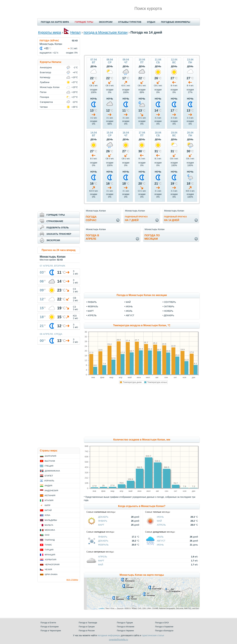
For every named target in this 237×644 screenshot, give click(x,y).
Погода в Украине (125, 631)
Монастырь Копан (50, 87)
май (128, 302)
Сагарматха (46, 102)
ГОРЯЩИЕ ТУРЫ (84, 22)
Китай (48, 510)
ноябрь (169, 311)
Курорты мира (50, 32)
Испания (50, 495)
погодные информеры (109, 635)
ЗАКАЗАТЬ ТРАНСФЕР (59, 234)
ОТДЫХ (151, 22)
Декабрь (103, 517)
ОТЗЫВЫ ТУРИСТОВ (130, 22)
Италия (49, 500)
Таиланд (50, 540)
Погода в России (87, 631)
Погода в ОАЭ (162, 623)
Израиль (49, 481)
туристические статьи (153, 635)
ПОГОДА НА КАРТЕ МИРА (55, 22)
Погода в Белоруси (164, 631)
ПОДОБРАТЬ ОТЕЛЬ (58, 228)
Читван (44, 107)
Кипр (48, 505)
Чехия (48, 569)
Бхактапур (46, 72)
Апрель (161, 525)
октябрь (169, 306)
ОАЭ (47, 535)
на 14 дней (175, 219)
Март (101, 525)
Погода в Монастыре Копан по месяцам (142, 295)
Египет (49, 476)
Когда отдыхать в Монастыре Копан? (142, 506)
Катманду (45, 77)
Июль (160, 537)
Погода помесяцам (152, 237)
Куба (48, 515)
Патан (43, 92)
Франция (50, 555)
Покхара (45, 97)
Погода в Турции (125, 623)
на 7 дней (136, 219)
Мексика (50, 530)
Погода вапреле (92, 237)
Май (159, 521)
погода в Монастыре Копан (106, 32)
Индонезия (51, 491)
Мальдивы (51, 520)
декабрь (169, 315)
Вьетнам (50, 461)
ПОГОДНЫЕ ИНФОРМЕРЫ (176, 22)
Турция (49, 550)
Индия (49, 486)
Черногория (52, 565)
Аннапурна (46, 67)
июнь (129, 306)
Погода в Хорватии (164, 627)
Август (161, 541)
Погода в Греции (87, 627)
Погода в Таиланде (88, 623)
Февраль (103, 545)
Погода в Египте (48, 623)
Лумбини (45, 82)
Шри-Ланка (51, 574)
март (91, 311)
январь (92, 302)
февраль (93, 306)
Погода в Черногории (51, 631)
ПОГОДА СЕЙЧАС (49, 41)
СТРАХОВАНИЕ (55, 221)
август (130, 315)
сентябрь (170, 302)
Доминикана (52, 471)
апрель (92, 315)
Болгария (51, 456)
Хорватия (51, 560)
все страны (72, 580)
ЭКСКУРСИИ (106, 22)
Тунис (48, 545)
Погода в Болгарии (50, 627)
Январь (103, 521)
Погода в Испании (126, 627)
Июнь (160, 517)
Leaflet (101, 608)
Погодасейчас (91, 218)
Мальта (49, 525)
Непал (76, 32)
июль (129, 311)
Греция (49, 466)
